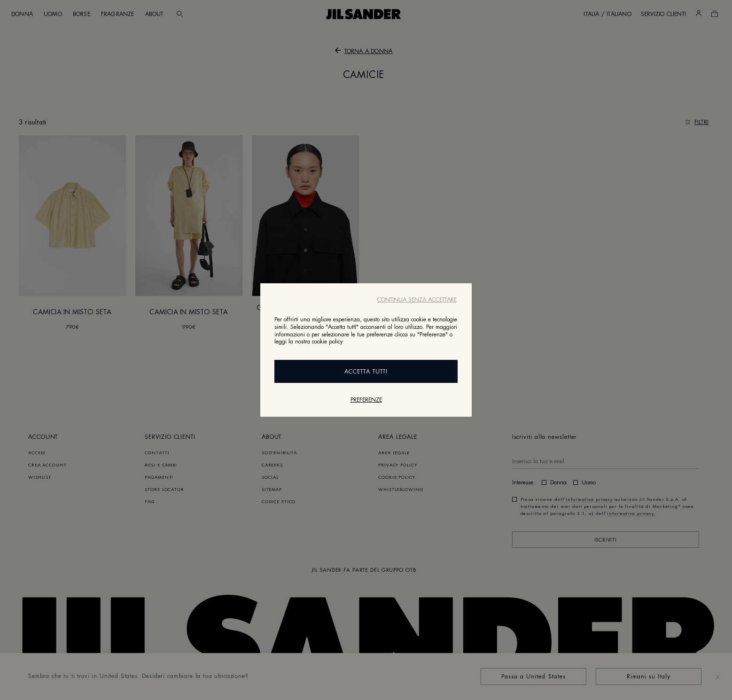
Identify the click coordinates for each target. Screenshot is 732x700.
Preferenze (366, 400)
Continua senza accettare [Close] (417, 300)
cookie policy (327, 342)
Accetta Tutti (366, 372)
